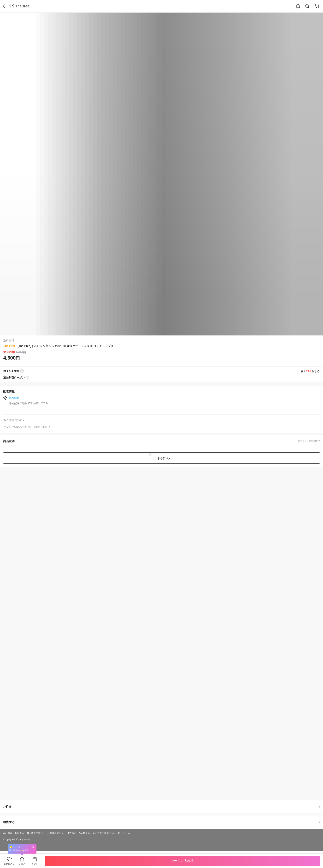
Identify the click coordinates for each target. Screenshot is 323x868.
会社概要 (8, 833)
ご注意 (161, 807)
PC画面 (72, 833)
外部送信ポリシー (56, 833)
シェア (22, 864)
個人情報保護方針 (36, 833)
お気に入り (9, 864)
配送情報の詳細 (13, 420)
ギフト (35, 864)
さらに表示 (164, 458)
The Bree (9, 346)
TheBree (22, 6)
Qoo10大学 (84, 833)
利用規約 (19, 833)
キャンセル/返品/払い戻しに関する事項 (26, 427)
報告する (161, 822)
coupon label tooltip (27, 378)
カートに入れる (182, 861)
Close (33, 847)
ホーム (127, 833)
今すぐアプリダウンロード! (107, 833)
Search (307, 6)
